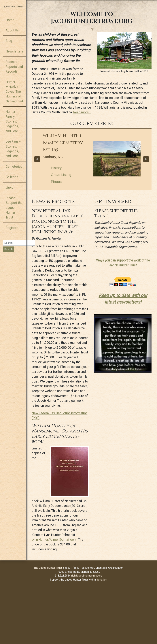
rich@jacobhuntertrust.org (87, 576)
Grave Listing (61, 175)
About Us (12, 30)
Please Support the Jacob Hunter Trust (14, 208)
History (56, 168)
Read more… (82, 112)
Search (8, 249)
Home (10, 20)
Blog (9, 41)
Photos (56, 182)
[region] (92, 159)
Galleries (12, 177)
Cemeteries (14, 167)
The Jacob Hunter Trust (48, 568)
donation (102, 580)
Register (12, 228)
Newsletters (15, 51)
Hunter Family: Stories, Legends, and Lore (12, 121)
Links (9, 188)
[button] (37, 159)
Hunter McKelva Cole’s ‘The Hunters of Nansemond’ (15, 92)
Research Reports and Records (14, 67)
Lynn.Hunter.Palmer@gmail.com (54, 540)
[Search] (19, 243)
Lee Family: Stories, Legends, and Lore (14, 149)
